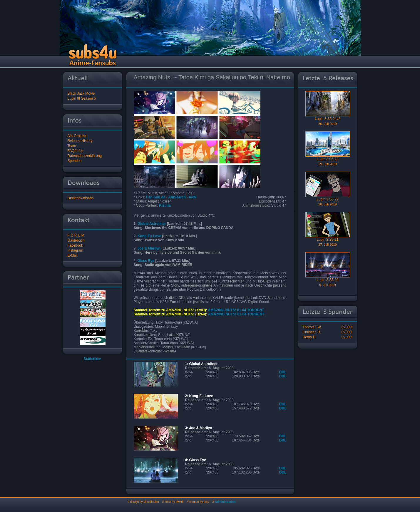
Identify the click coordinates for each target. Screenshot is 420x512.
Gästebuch (76, 240)
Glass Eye (146, 261)
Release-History (80, 141)
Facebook (75, 245)
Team (72, 146)
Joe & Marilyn (149, 248)
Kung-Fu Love (149, 236)
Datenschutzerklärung (85, 156)
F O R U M (76, 235)
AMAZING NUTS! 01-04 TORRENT (236, 310)
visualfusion (151, 502)
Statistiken (92, 359)
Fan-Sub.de (156, 197)
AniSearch (177, 197)
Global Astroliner (152, 224)
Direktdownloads (81, 198)
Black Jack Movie (81, 93)
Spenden (75, 161)
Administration (225, 502)
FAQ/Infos (75, 151)
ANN (193, 197)
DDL (283, 372)
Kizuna (165, 205)
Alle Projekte (77, 136)
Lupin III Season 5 (82, 98)
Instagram (75, 250)
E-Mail (73, 255)
